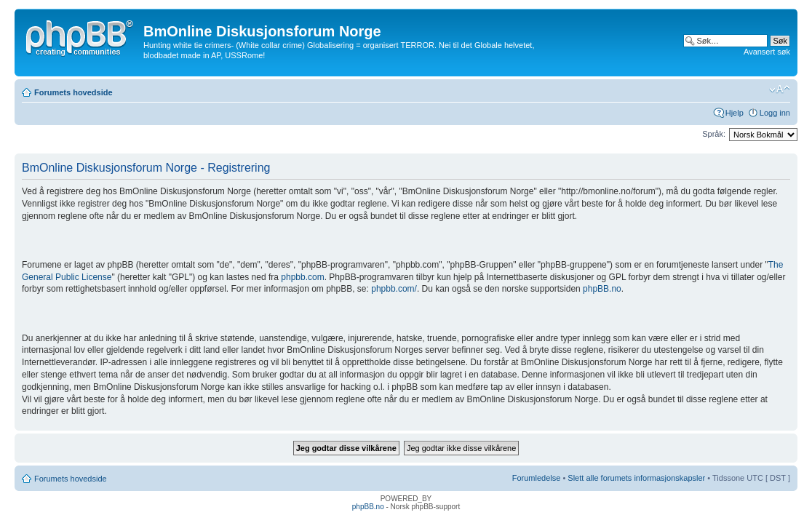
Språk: (714, 134)
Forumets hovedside (73, 92)
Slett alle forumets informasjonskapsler (636, 478)
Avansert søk (767, 52)
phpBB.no (602, 289)
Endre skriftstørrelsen (780, 89)
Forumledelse (537, 478)
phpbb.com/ (394, 289)
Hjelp (735, 113)
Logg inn (775, 113)
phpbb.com (302, 277)
